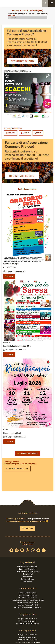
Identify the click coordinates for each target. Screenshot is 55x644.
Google (25, 133)
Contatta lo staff (28, 581)
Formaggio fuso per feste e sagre (27, 624)
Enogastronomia (28, 614)
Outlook (11, 133)
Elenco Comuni (27, 574)
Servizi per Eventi (27, 631)
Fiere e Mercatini (28, 588)
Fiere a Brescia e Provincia (28, 593)
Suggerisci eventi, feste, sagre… (28, 567)
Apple (38, 133)
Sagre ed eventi (27, 562)
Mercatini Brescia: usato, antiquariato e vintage (28, 600)
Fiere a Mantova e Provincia (28, 598)
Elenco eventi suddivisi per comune (27, 571)
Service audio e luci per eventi (28, 640)
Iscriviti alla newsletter (17, 469)
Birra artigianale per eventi (27, 621)
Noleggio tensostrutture (27, 637)
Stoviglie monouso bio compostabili (28, 642)
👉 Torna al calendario (27, 453)
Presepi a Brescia (27, 576)
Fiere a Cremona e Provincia (27, 595)
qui (31, 72)
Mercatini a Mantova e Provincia (28, 605)
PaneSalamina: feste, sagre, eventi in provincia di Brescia (13, 3)
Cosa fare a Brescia (27, 579)
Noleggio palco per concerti (27, 635)
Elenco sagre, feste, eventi (28, 569)
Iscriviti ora (27, 528)
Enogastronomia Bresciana (28, 619)
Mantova (12, 15)
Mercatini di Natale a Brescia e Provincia (28, 607)
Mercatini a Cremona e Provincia (27, 603)
